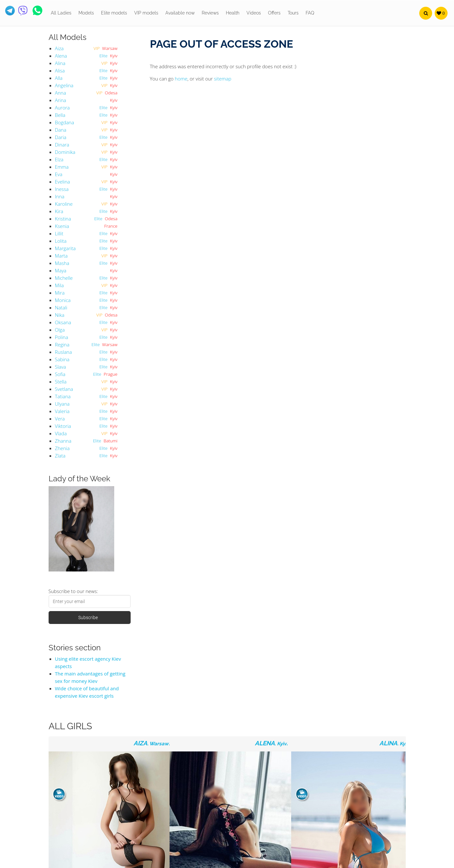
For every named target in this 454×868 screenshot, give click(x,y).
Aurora (62, 108)
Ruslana (64, 352)
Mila (60, 285)
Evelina (63, 182)
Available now (180, 13)
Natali (61, 307)
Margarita (65, 248)
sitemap (223, 79)
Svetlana (64, 389)
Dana (61, 130)
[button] (426, 13)
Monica (63, 300)
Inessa (62, 189)
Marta (61, 256)
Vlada (61, 433)
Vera (60, 419)
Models (86, 13)
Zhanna (63, 441)
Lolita (61, 241)
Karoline (64, 204)
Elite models (114, 13)
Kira (59, 211)
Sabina (62, 359)
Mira (60, 293)
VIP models (146, 13)
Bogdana (65, 122)
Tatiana (63, 396)
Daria (61, 137)
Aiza (59, 48)
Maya (61, 270)
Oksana (63, 322)
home (181, 79)
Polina (62, 337)
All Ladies (61, 13)
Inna (60, 196)
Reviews (210, 13)
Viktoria (63, 426)
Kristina (63, 219)
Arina (61, 100)
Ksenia (62, 226)
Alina (60, 63)
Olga (60, 330)
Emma (62, 167)
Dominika (65, 152)
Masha (62, 263)
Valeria (62, 411)
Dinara (62, 145)
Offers (274, 13)
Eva (59, 174)
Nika (60, 315)
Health (233, 13)
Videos (254, 13)
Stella (61, 382)
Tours (293, 13)
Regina (62, 344)
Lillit (59, 233)
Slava (60, 367)
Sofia (60, 374)
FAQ (310, 13)
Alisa (60, 71)
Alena (61, 56)
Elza (59, 159)
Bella (60, 115)
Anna (61, 93)
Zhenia (62, 448)
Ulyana (62, 404)
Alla (59, 78)
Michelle (64, 278)
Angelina (64, 85)
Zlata (60, 456)
